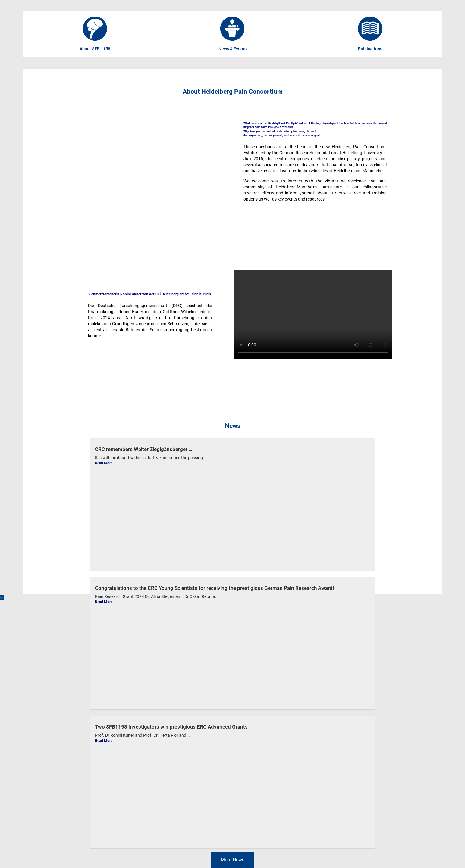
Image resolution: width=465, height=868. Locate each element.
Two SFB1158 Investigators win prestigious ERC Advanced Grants (171, 727)
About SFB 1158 (95, 49)
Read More (104, 463)
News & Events (233, 49)
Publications (370, 49)
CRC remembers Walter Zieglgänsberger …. (144, 449)
